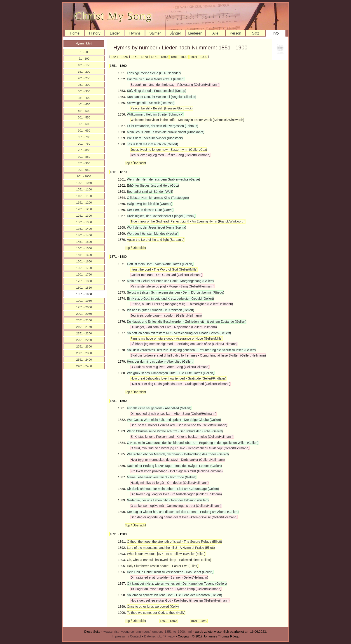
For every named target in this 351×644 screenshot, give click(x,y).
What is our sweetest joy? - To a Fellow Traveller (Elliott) (166, 554)
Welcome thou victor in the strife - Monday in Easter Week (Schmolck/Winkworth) (187, 120)
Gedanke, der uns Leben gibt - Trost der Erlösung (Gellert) (168, 500)
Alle (215, 33)
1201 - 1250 (84, 209)
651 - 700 (84, 137)
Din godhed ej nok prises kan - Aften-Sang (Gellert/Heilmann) (173, 414)
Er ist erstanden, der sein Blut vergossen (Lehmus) (163, 126)
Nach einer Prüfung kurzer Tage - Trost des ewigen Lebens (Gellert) (174, 466)
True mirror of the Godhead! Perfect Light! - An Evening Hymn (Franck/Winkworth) (188, 221)
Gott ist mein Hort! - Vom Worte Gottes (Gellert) (160, 264)
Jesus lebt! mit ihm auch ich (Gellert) (152, 144)
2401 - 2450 (84, 366)
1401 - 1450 (84, 235)
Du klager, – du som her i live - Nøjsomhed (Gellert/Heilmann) (174, 327)
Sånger (175, 33)
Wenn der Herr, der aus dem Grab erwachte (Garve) (163, 179)
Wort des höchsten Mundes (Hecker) (153, 234)
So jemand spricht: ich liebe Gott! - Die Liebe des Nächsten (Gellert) (174, 595)
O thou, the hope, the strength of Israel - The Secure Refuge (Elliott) (174, 542)
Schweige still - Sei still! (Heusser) (151, 103)
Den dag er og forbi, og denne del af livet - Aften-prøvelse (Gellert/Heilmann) (184, 517)
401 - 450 (84, 104)
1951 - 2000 (84, 307)
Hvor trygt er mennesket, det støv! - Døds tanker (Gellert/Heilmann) (178, 460)
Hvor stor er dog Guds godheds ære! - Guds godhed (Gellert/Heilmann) (180, 384)
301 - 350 (84, 91)
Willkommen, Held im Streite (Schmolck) (155, 114)
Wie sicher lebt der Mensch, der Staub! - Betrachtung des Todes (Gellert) (178, 454)
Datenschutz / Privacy (159, 636)
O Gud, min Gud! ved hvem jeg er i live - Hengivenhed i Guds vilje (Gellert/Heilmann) (190, 448)
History (95, 33)
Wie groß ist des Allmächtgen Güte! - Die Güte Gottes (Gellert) (171, 373)
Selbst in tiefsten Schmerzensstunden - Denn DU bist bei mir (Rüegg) (175, 292)
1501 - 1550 (84, 248)
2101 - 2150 (84, 327)
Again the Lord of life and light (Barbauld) (156, 240)
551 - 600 (84, 124)
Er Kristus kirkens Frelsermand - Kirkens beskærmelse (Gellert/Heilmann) (182, 437)
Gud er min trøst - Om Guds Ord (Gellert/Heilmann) (166, 275)
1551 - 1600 (84, 255)
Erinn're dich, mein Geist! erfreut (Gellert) (156, 79)
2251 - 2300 (84, 346)
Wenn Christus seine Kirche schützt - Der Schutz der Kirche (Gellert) (175, 431)
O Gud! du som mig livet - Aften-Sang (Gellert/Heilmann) (170, 367)
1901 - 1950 (199, 621)
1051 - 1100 (84, 189)
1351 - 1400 (84, 229)
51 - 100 (84, 59)
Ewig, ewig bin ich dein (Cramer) (150, 204)
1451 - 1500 (84, 242)
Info (276, 33)
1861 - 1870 (139, 57)
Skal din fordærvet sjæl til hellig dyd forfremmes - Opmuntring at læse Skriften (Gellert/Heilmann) (198, 355)
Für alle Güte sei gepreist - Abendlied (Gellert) (159, 408)
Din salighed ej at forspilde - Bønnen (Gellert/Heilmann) (169, 577)
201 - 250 (84, 78)
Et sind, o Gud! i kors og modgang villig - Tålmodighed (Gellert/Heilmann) (182, 304)
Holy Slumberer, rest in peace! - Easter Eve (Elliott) (163, 566)
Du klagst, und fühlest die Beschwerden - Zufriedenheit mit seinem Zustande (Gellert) (187, 322)
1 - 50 (84, 52)
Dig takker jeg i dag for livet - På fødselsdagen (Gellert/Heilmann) (176, 494)
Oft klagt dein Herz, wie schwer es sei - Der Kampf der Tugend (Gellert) (177, 584)
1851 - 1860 (120, 57)
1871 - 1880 (159, 57)
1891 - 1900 (199, 57)
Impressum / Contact (126, 636)
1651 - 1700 (84, 268)
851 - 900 (84, 163)
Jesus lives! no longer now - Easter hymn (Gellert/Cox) (169, 150)
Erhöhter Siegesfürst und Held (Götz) (153, 185)
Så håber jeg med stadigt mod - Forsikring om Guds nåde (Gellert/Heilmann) (184, 344)
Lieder (115, 33)
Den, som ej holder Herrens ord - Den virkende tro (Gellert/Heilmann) (179, 425)
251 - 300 (84, 85)
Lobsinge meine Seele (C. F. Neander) (154, 73)
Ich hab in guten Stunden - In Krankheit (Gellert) (160, 310)
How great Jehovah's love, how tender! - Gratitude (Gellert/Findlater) (178, 378)
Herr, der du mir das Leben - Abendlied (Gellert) (160, 361)
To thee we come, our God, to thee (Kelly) (156, 613)
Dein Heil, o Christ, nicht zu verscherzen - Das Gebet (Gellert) (170, 572)
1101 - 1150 (84, 196)
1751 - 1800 (84, 281)
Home (75, 33)
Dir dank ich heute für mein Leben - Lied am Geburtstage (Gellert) (173, 489)
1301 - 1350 (84, 222)
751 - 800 (84, 150)
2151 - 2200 (84, 333)
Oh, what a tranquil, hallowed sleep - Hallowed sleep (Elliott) (169, 560)
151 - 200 (84, 72)
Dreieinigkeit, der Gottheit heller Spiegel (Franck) (161, 216)
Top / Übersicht (135, 163)
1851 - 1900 (84, 294)
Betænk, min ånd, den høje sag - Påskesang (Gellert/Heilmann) (175, 85)
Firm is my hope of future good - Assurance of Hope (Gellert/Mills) (177, 338)
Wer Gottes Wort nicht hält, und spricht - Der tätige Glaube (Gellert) (174, 420)
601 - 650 (84, 131)
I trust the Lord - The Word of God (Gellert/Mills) (164, 269)
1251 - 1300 (84, 216)
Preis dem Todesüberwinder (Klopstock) (155, 138)
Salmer (155, 33)
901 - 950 (84, 170)
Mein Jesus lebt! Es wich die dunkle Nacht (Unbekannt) (166, 132)
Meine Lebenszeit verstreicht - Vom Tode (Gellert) (162, 477)
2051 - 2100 (84, 320)
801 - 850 (84, 157)
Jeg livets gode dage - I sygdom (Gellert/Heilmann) (166, 315)
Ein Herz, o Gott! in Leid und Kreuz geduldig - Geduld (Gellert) (170, 299)
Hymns (135, 33)
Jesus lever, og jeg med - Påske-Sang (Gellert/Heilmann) (170, 155)
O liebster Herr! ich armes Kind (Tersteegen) (158, 198)
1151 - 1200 (84, 203)
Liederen (195, 33)
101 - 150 (84, 65)
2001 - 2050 (84, 314)
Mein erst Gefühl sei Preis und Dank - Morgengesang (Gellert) (170, 281)
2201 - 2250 (84, 340)
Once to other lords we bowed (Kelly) (153, 607)
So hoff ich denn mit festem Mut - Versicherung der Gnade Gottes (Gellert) (179, 333)
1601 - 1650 (84, 261)
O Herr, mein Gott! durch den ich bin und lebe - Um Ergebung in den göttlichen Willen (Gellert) (193, 443)
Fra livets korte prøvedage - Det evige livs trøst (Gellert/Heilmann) (177, 471)
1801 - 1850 (169, 621)
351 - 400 (84, 98)
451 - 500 (84, 111)
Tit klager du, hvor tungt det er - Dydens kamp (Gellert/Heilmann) (176, 589)
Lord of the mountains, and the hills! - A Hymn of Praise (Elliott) (171, 548)
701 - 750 (84, 144)
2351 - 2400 (84, 360)
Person (235, 33)
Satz (255, 33)
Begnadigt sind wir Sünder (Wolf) (150, 192)
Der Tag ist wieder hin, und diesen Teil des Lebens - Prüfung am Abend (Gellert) (183, 512)
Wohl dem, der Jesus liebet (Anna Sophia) (157, 227)
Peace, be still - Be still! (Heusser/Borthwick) (162, 108)
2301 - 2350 (84, 353)
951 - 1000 (84, 176)
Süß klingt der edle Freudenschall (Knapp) (157, 91)
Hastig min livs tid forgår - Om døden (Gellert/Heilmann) (170, 483)
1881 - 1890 (179, 57)
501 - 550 (84, 117)
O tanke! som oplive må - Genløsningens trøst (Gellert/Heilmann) (176, 506)
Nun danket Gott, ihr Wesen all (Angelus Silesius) (161, 97)
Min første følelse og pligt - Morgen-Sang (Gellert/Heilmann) (172, 286)
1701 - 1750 (84, 275)
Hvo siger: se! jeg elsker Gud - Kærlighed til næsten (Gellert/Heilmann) (180, 600)
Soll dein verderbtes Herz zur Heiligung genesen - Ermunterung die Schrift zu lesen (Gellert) (191, 350)
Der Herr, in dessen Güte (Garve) (150, 210)
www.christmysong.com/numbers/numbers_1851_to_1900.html (148, 632)
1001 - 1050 (84, 183)
